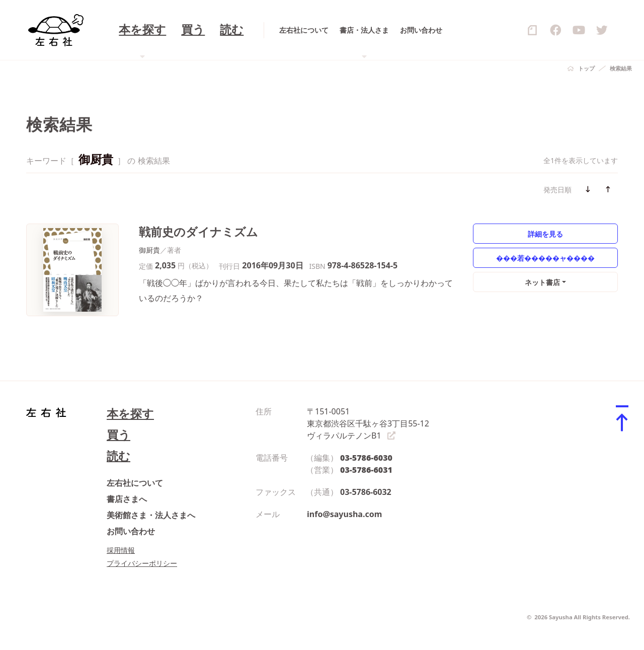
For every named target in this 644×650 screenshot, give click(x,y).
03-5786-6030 (366, 458)
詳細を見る (545, 234)
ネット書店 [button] (542, 282)
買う (118, 435)
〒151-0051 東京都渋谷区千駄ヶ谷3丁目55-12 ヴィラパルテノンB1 (368, 423)
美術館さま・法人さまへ (151, 515)
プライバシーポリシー (142, 563)
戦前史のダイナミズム (198, 232)
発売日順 (557, 190)
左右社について (135, 483)
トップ (586, 68)
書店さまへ (127, 499)
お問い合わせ (131, 531)
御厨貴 (149, 250)
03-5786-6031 (366, 470)
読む (118, 456)
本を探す (130, 414)
